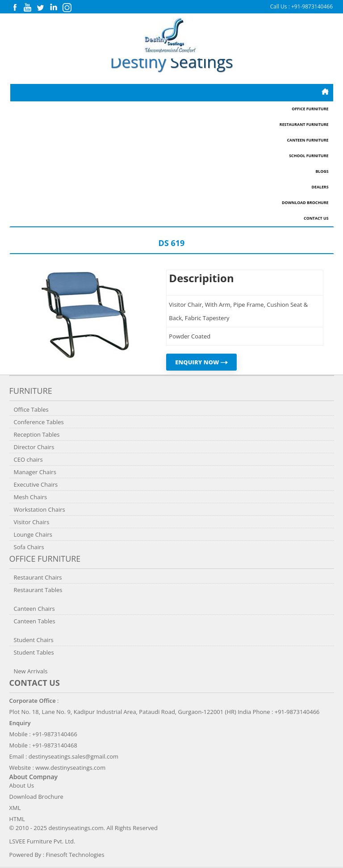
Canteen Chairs (34, 609)
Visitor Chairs (32, 522)
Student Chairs (34, 640)
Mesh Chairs (31, 497)
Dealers (320, 187)
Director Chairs (34, 447)
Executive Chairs (36, 484)
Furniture (31, 391)
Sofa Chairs (29, 547)
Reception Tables (37, 434)
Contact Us (316, 218)
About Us (22, 785)
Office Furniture (310, 109)
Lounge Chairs (33, 534)
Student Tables (34, 652)
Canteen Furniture (307, 140)
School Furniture (309, 156)
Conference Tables (39, 422)
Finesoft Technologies (75, 855)
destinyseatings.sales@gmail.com (73, 756)
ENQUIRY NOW (201, 362)
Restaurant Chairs (38, 577)
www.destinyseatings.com (70, 768)
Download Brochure (305, 203)
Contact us (35, 683)
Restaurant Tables (38, 590)
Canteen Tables (35, 621)
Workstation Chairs (40, 509)
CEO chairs (28, 459)
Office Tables (31, 409)
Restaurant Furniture (304, 125)
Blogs (322, 171)
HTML (17, 819)
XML (15, 808)
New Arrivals (31, 671)
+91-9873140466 (312, 6)
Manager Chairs (35, 472)
